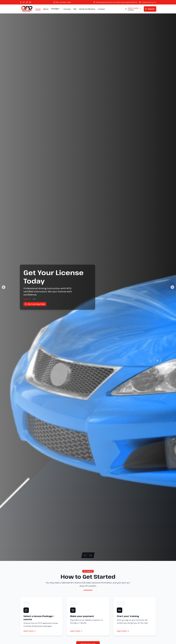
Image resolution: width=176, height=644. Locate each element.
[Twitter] (24, 2)
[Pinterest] (27, 2)
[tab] (85, 555)
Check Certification (87, 9)
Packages (56, 9)
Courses (67, 9)
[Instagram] (30, 2)
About (46, 9)
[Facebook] (21, 2)
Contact (101, 9)
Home (38, 9)
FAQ (75, 9)
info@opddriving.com (149, 2)
